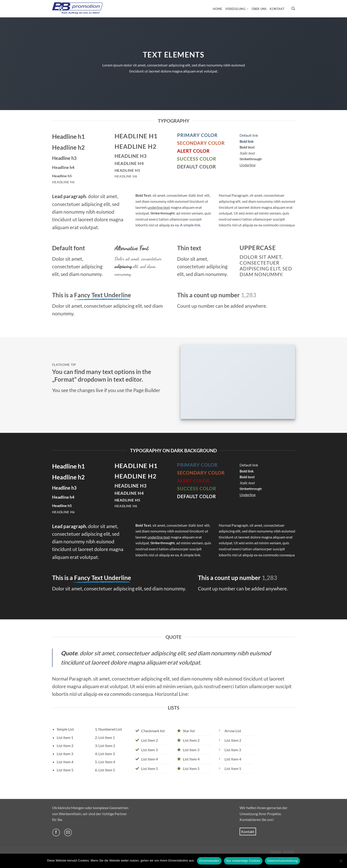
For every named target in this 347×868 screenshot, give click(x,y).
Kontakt (277, 9)
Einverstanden (209, 861)
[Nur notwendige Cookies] (341, 862)
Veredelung (237, 9)
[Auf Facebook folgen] (56, 832)
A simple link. (191, 225)
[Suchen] (293, 9)
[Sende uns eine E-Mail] (68, 832)
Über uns (259, 9)
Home (217, 9)
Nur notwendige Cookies (243, 861)
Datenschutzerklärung (282, 861)
